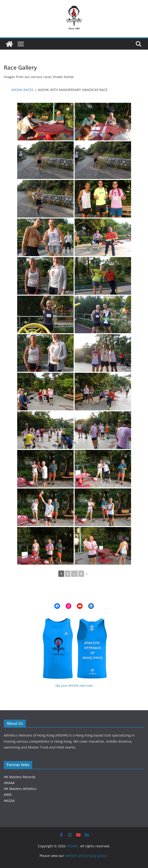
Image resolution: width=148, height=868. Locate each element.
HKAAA (9, 783)
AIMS (8, 795)
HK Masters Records (20, 777)
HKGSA (9, 801)
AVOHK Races (22, 90)
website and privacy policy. (87, 856)
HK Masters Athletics (20, 789)
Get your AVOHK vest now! (74, 686)
